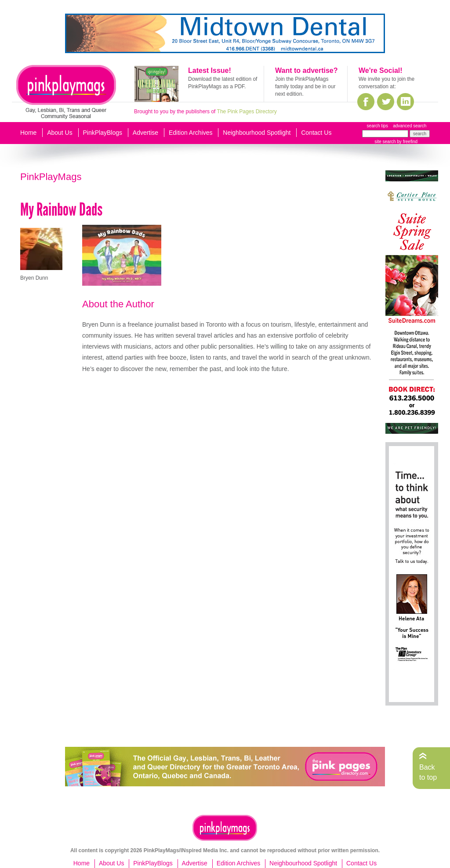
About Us (60, 133)
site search (385, 142)
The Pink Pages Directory (247, 112)
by (407, 142)
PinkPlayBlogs (103, 133)
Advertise (145, 133)
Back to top (428, 772)
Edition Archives (191, 133)
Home (28, 133)
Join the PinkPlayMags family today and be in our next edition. (305, 86)
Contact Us (316, 133)
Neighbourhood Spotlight (257, 133)
